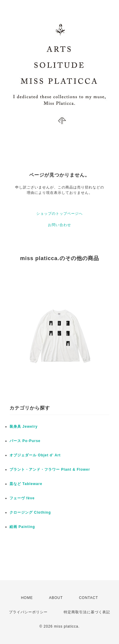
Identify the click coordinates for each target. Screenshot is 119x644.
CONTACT (88, 598)
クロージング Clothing (30, 512)
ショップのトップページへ (59, 214)
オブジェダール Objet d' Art (35, 455)
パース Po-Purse (25, 441)
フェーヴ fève (22, 498)
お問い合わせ (59, 225)
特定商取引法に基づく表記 (87, 612)
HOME (27, 598)
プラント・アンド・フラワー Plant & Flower (50, 470)
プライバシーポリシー (28, 612)
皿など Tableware (26, 484)
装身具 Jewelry (24, 427)
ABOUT (56, 598)
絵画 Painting (22, 527)
